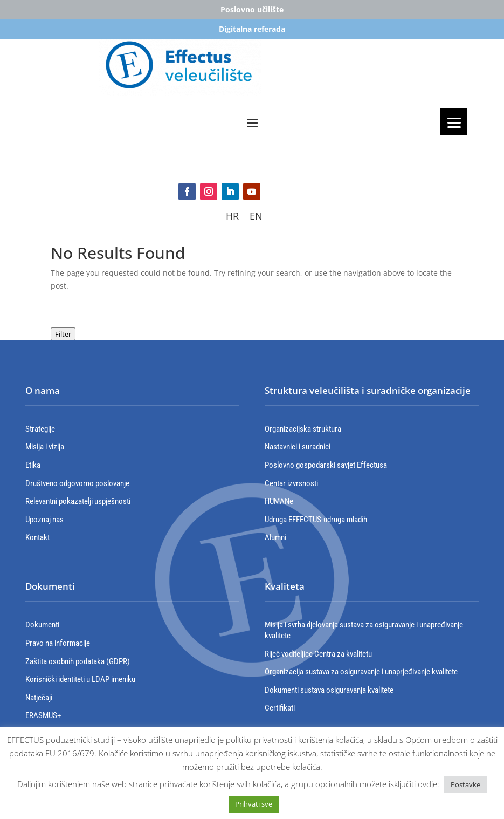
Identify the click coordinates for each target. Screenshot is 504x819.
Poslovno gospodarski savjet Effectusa (326, 465)
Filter (63, 334)
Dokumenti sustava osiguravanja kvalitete (329, 690)
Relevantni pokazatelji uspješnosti (78, 501)
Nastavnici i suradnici (298, 447)
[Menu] (454, 122)
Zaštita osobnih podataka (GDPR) (78, 661)
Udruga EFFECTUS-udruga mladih (316, 520)
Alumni (275, 537)
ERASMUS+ (43, 715)
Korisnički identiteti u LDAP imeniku (80, 679)
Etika (33, 465)
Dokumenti (42, 625)
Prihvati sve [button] (254, 804)
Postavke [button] (465, 784)
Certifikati (280, 708)
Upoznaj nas (44, 520)
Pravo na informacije (58, 643)
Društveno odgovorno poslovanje (77, 483)
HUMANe (279, 501)
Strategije (40, 429)
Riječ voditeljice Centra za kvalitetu (318, 654)
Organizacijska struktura (303, 429)
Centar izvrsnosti (291, 483)
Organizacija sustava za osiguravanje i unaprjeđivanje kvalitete (361, 672)
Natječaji (39, 698)
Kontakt (37, 537)
